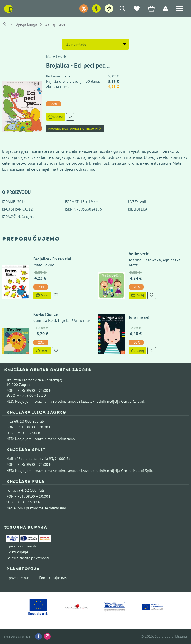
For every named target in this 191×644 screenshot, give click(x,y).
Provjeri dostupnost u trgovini (75, 129)
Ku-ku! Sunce (45, 314)
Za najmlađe (55, 24)
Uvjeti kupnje (17, 552)
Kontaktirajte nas (53, 578)
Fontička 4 (15, 490)
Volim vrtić (138, 254)
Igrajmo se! (139, 317)
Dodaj (56, 117)
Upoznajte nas (18, 578)
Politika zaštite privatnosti (28, 558)
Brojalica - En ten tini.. (53, 259)
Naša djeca (26, 217)
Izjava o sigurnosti (21, 546)
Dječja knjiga (26, 24)
